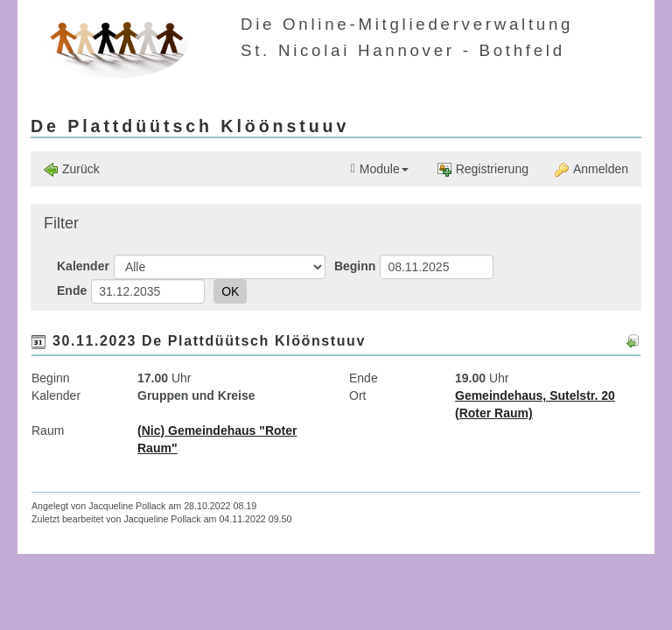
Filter (61, 223)
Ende (72, 290)
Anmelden (591, 169)
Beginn (355, 266)
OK (230, 291)
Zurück (72, 169)
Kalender (83, 266)
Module (380, 169)
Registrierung (483, 169)
